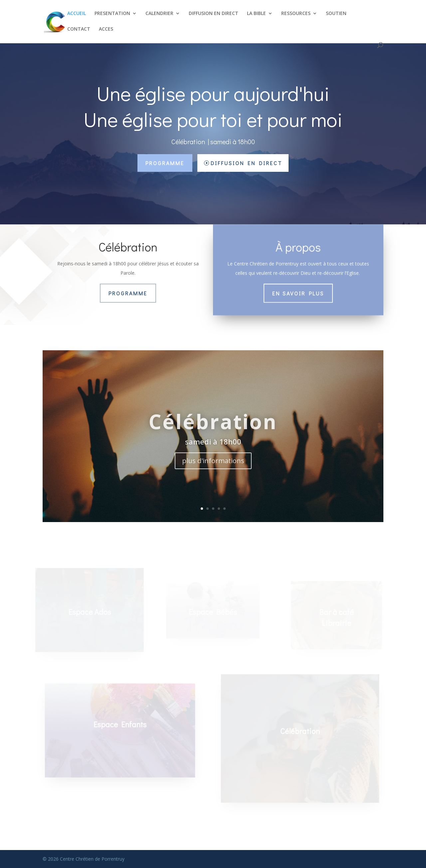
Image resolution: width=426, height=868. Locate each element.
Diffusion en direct (246, 163)
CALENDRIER (159, 14)
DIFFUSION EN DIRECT (213, 14)
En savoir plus (298, 292)
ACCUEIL (77, 14)
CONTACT (79, 29)
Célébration (213, 431)
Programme (165, 163)
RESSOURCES (296, 14)
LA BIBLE (256, 14)
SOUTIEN (336, 14)
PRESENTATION (112, 14)
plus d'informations (213, 470)
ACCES (106, 29)
